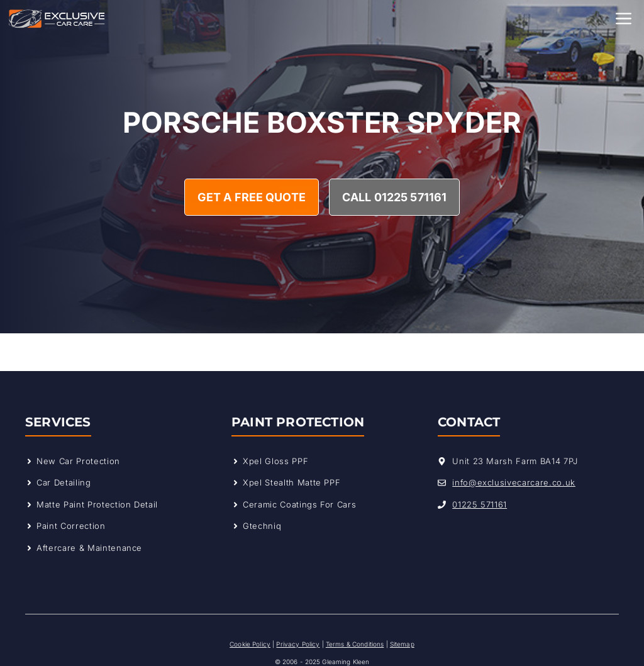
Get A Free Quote (252, 197)
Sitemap (402, 644)
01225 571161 (480, 504)
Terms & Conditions (355, 644)
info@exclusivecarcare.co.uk (514, 482)
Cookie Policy (250, 644)
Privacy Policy (298, 644)
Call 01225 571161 (394, 197)
